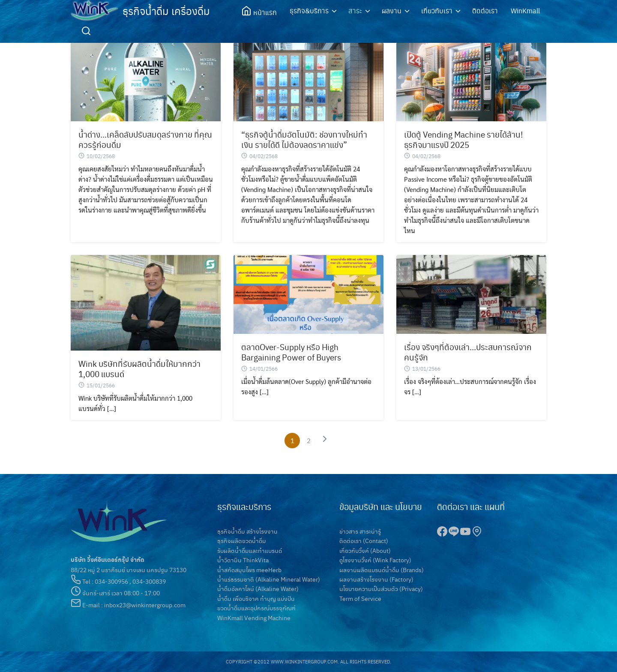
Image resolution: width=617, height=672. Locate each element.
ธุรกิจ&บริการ (309, 10)
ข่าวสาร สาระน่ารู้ (360, 531)
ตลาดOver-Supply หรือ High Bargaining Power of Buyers (291, 352)
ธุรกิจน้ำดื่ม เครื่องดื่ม (166, 11)
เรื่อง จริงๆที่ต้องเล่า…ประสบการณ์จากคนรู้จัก (468, 352)
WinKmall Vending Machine (254, 618)
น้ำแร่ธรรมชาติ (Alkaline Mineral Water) (269, 579)
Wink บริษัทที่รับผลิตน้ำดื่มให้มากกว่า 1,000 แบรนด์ (139, 369)
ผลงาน (392, 10)
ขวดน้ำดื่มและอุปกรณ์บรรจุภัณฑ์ (256, 608)
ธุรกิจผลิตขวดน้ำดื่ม (242, 540)
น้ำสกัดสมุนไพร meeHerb (249, 570)
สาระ (355, 10)
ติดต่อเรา (485, 10)
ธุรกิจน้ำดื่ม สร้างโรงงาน (247, 531)
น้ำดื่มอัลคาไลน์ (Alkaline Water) (258, 588)
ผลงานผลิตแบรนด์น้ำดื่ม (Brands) (382, 570)
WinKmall (525, 10)
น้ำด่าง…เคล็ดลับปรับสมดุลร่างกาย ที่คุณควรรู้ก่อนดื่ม (145, 139)
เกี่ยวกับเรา (437, 10)
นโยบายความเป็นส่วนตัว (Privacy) (381, 588)
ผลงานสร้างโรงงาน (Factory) (376, 579)
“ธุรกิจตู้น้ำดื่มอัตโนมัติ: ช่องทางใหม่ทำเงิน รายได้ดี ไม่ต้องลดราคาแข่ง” (304, 139)
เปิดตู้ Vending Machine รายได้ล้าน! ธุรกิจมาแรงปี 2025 (463, 139)
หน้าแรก (259, 11)
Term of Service (360, 598)
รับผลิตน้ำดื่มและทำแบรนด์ (250, 550)
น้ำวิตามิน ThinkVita (243, 560)
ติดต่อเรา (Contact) (364, 540)
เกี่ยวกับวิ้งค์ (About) (365, 550)
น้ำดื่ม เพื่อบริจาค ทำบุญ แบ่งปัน (256, 598)
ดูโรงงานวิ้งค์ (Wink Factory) (375, 560)
